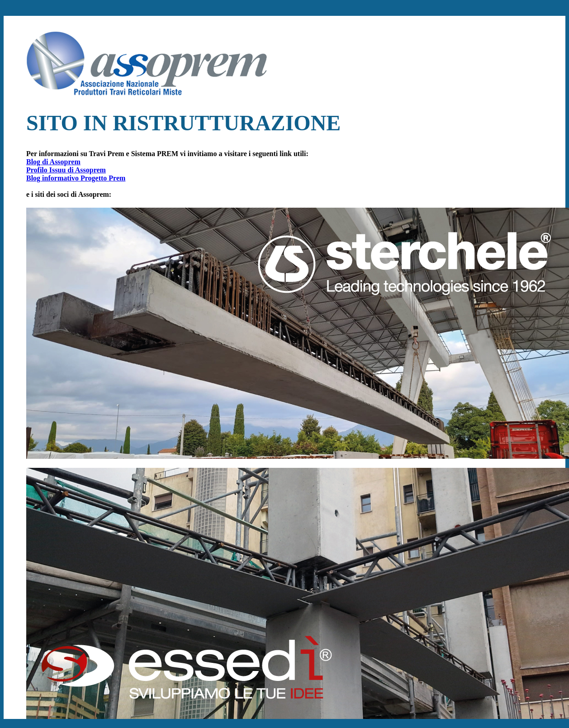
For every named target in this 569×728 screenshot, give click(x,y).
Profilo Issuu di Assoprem (66, 170)
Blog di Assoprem (53, 162)
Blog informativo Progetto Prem (76, 178)
